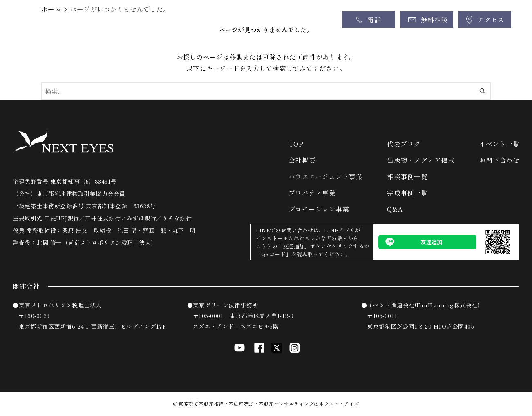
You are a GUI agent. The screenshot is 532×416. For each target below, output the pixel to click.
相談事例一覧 (407, 176)
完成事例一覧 (407, 193)
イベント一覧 (499, 144)
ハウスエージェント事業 (326, 176)
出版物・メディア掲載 (421, 160)
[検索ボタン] (483, 91)
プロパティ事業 (312, 193)
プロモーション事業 (319, 209)
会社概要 (302, 160)
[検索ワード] (266, 91)
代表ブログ (404, 144)
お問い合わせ (499, 160)
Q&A (395, 209)
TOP (296, 144)
